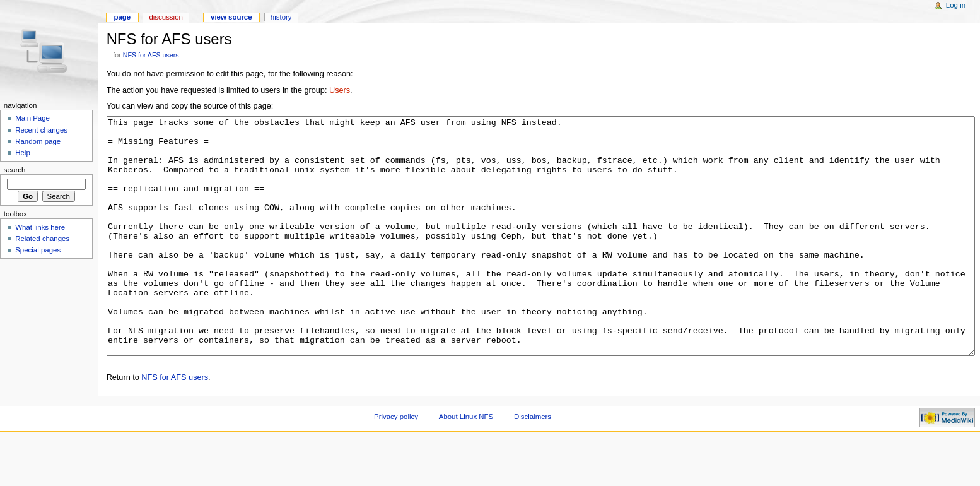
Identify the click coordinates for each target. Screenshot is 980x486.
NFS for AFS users (151, 55)
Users (340, 90)
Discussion (166, 17)
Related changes (42, 239)
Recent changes (41, 130)
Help (23, 153)
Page (122, 17)
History (281, 17)
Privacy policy (396, 464)
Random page (38, 141)
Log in (956, 5)
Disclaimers (533, 464)
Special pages (38, 250)
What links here (40, 227)
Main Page (32, 118)
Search (15, 170)
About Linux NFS (466, 464)
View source (231, 17)
